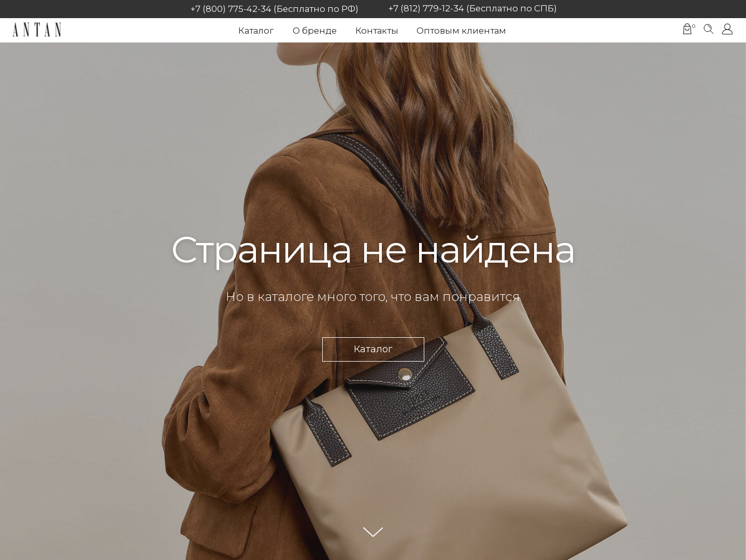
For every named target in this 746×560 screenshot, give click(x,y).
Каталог (256, 31)
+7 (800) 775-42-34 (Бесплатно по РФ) (275, 9)
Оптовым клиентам (461, 31)
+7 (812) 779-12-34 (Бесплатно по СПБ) (473, 8)
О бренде (315, 31)
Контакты (377, 31)
